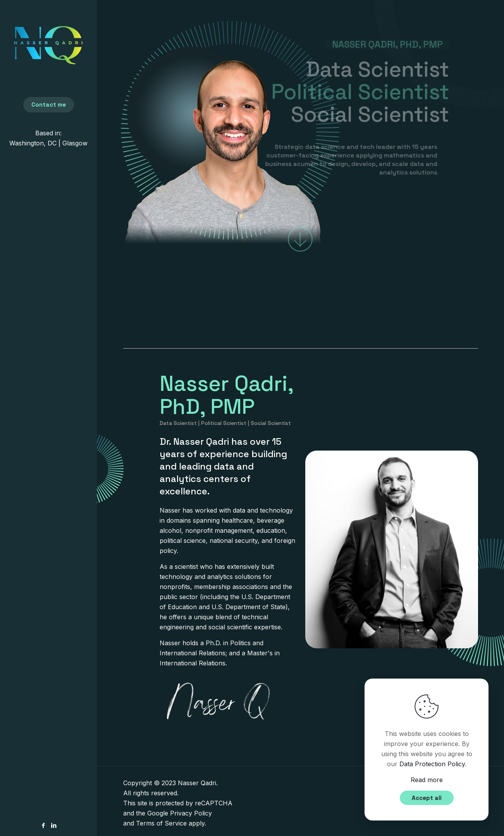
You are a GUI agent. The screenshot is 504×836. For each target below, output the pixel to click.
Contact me (49, 104)
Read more (427, 780)
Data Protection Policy (432, 764)
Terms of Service (161, 823)
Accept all (427, 798)
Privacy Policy (191, 813)
